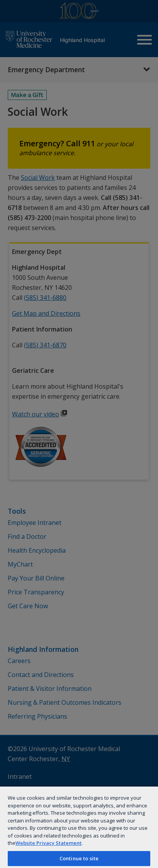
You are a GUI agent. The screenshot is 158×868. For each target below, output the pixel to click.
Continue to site (79, 858)
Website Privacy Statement (48, 843)
